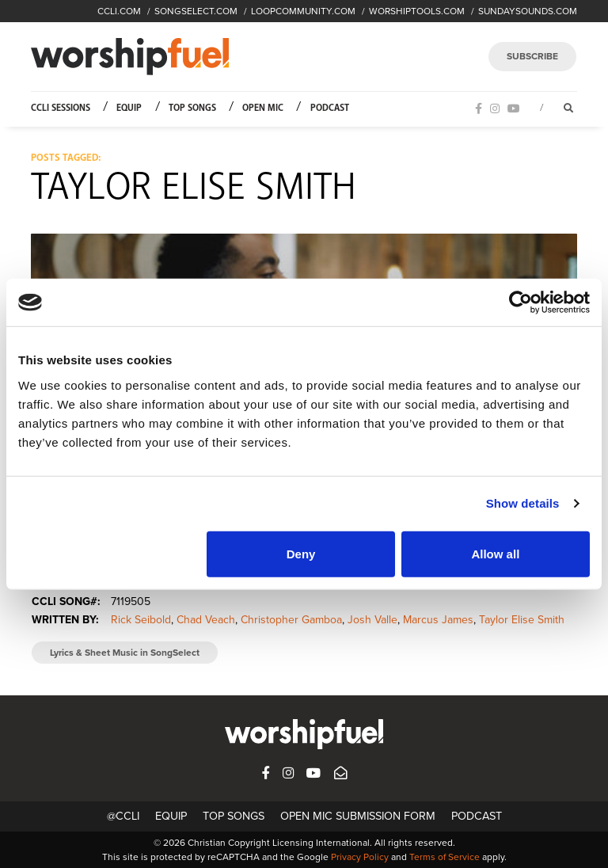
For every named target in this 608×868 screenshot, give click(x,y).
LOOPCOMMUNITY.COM (303, 11)
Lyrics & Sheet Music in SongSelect (125, 653)
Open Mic (263, 108)
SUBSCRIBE (532, 56)
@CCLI (123, 816)
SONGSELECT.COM (196, 11)
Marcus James (438, 620)
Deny (301, 553)
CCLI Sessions (61, 108)
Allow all (495, 553)
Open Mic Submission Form (358, 816)
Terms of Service (445, 857)
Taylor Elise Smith (522, 620)
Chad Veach (206, 620)
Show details (523, 503)
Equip (129, 108)
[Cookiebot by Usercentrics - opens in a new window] (521, 303)
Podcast (330, 108)
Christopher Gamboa (291, 620)
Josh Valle (372, 620)
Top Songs (192, 108)
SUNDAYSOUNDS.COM (528, 11)
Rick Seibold (141, 620)
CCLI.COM (119, 11)
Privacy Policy (360, 857)
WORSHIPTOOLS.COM (417, 11)
